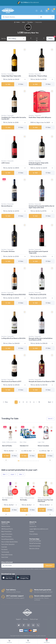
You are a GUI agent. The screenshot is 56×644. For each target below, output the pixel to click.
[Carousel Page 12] (37, 461)
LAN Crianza (5, 163)
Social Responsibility (7, 539)
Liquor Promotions (7, 534)
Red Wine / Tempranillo (7, 74)
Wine (24, 22)
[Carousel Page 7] (29, 461)
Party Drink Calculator (8, 544)
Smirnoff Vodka (25, 446)
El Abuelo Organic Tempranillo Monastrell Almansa (39, 164)
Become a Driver (34, 549)
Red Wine (30, 22)
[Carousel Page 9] (32, 461)
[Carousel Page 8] (30, 461)
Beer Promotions (6, 532)
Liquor (13, 474)
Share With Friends (7, 555)
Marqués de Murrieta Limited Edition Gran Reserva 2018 (41, 339)
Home (17, 22)
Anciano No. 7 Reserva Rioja (38, 76)
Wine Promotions (6, 537)
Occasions (4, 550)
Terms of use (34, 619)
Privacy (25, 619)
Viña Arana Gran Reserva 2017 (11, 382)
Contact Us (33, 526)
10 (39, 402)
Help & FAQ (5, 524)
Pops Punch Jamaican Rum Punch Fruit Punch (10, 501)
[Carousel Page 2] (21, 461)
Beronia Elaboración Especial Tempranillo (38, 252)
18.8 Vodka (41, 500)
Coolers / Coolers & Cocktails (10, 498)
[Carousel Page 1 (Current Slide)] (19, 461)
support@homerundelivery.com (39, 529)
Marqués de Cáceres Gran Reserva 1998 (42, 382)
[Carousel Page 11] (35, 461)
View (21, 84)
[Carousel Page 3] (22, 461)
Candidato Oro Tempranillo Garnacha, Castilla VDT (14, 118)
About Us (32, 524)
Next (51, 402)
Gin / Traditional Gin (25, 498)
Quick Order (5, 557)
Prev (5, 402)
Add (8, 84)
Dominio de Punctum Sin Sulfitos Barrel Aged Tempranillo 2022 (41, 207)
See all (51, 419)
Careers (32, 532)
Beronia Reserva (7, 206)
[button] (8, 578)
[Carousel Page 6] (27, 461)
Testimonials (5, 552)
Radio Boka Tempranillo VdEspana (40, 118)
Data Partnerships (35, 546)
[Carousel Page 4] (24, 461)
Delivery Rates (6, 526)
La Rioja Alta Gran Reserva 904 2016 (13, 338)
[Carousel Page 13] (38, 461)
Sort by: (4, 39)
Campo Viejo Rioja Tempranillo (11, 76)
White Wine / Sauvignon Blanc (10, 442)
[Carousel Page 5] (26, 461)
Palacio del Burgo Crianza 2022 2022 (14, 295)
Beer (5, 474)
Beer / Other (41, 442)
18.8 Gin (23, 500)
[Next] (43, 38)
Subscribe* (49, 566)
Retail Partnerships (35, 543)
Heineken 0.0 (42, 446)
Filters (52, 38)
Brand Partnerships (35, 541)
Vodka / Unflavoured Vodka (27, 442)
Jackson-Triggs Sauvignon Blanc (8, 447)
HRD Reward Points (7, 529)
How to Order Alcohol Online (10, 542)
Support (18, 619)
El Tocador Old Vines (8, 251)
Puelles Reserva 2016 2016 (37, 295)
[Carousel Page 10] (33, 461)
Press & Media (34, 534)
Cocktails (4, 547)
